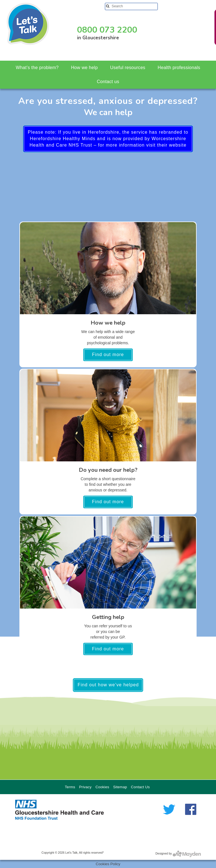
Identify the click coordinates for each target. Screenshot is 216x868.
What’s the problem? (37, 68)
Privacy (85, 787)
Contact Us (140, 787)
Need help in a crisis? (201, 27)
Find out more (108, 355)
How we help (84, 68)
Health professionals (179, 68)
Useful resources (128, 68)
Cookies (102, 787)
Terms (70, 787)
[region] (108, 734)
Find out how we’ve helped (108, 685)
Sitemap (120, 787)
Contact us (108, 82)
